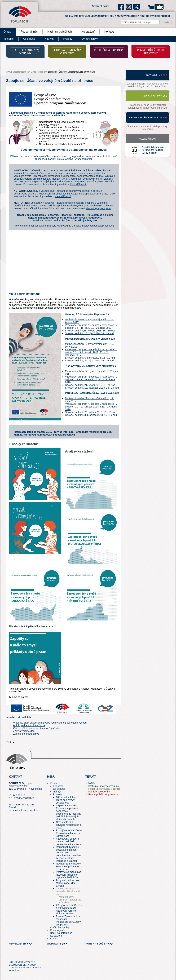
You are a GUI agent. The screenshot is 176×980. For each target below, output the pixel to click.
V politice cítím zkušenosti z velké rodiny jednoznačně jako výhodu (50, 723)
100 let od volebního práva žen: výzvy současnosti (67, 800)
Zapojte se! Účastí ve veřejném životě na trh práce (68, 891)
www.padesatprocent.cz (17, 72)
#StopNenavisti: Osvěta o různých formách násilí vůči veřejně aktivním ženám (69, 909)
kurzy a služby (96, 944)
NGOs (92, 783)
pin (17, 956)
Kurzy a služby (152, 96)
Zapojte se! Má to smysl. (27, 734)
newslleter (17, 944)
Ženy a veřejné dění (24, 731)
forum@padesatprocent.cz (23, 810)
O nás (33, 72)
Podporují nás (29, 32)
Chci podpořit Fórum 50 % (145, 117)
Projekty (68, 39)
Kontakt (109, 32)
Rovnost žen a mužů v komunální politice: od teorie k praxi (68, 866)
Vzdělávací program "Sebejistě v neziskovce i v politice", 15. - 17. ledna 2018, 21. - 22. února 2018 (91, 379)
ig (129, 7)
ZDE (79, 308)
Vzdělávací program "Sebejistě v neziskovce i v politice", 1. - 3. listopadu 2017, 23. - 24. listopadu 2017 (91, 352)
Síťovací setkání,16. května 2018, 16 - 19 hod (90, 331)
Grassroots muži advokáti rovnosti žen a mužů (69, 825)
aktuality (54, 944)
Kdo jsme (58, 786)
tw (11, 956)
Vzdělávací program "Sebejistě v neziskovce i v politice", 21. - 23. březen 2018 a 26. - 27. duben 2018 (92, 407)
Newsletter (154, 75)
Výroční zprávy (90, 39)
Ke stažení (88, 32)
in (28, 956)
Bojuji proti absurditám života (29, 725)
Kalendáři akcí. (78, 184)
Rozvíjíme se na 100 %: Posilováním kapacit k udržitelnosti (69, 833)
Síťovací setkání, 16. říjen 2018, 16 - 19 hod (89, 333)
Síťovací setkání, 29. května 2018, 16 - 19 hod (91, 412)
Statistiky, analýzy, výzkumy (104, 786)
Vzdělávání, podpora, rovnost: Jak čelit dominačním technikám (69, 841)
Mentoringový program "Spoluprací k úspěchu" (70, 900)
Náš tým (49, 39)
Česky (95, 6)
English (105, 6)
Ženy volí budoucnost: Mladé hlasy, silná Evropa (68, 883)
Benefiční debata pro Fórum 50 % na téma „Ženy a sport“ (153, 150)
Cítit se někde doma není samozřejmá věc (36, 728)
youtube (156, 7)
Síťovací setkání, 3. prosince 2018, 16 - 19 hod (91, 415)
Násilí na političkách (60, 32)
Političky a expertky (99, 792)
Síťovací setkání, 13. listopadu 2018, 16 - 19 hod (92, 388)
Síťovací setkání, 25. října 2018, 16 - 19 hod (89, 361)
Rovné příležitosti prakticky (103, 794)
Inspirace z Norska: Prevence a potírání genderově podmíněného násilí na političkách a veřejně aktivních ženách (69, 812)
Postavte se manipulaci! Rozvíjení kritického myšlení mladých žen (69, 875)
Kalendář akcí (148, 139)
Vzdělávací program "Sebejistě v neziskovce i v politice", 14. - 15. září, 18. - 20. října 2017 (91, 326)
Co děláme (29, 39)
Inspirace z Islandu (66, 861)
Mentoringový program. (98, 208)
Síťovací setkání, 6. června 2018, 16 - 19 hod (90, 358)
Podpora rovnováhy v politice (104, 789)
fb (121, 7)
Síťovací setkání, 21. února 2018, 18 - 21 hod (90, 385)
